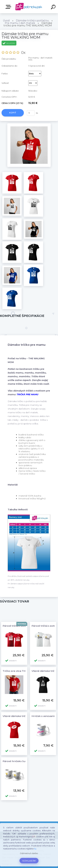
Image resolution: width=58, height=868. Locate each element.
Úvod (6, 21)
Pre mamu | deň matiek (20, 23)
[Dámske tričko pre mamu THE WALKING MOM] (29, 124)
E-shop (9, 7)
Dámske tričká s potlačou (32, 21)
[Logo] (29, 7)
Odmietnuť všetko (29, 853)
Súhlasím (29, 861)
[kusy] (31, 113)
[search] (54, 7)
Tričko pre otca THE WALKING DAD (24, 671)
